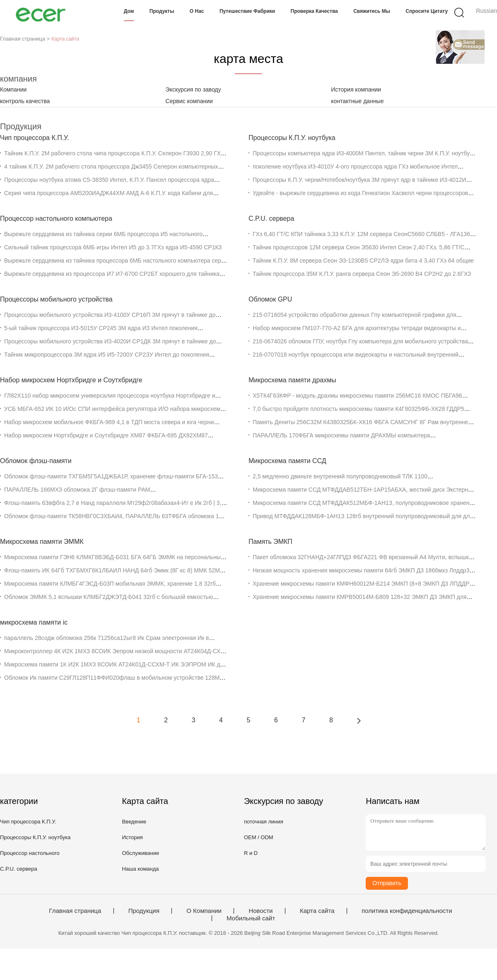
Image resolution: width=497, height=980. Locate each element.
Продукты (162, 11)
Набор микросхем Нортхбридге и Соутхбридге (71, 380)
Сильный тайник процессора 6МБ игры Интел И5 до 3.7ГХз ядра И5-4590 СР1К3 (113, 247)
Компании (13, 89)
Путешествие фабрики (247, 11)
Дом (129, 11)
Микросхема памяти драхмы (292, 380)
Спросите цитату (427, 11)
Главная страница (75, 911)
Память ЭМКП (270, 542)
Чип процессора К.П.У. (35, 138)
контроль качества (25, 101)
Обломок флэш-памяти (36, 461)
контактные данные (357, 101)
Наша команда (140, 869)
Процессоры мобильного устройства (56, 299)
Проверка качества (314, 11)
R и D (251, 853)
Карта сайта (317, 911)
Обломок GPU (270, 299)
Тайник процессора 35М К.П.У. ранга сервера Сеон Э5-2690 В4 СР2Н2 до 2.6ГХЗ (362, 274)
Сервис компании (189, 101)
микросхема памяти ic (34, 622)
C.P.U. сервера (271, 218)
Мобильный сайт (251, 918)
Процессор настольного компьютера (56, 218)
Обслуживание (140, 853)
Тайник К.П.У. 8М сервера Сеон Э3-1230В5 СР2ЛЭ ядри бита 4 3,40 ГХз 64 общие (363, 261)
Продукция (144, 911)
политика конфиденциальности (407, 911)
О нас (197, 11)
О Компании (204, 911)
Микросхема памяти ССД (287, 461)
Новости (261, 911)
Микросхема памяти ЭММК (42, 542)
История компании (356, 89)
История (132, 837)
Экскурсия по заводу (193, 89)
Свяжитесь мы (372, 11)
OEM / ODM (259, 837)
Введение (134, 822)
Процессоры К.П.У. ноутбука (292, 138)
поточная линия (264, 822)
